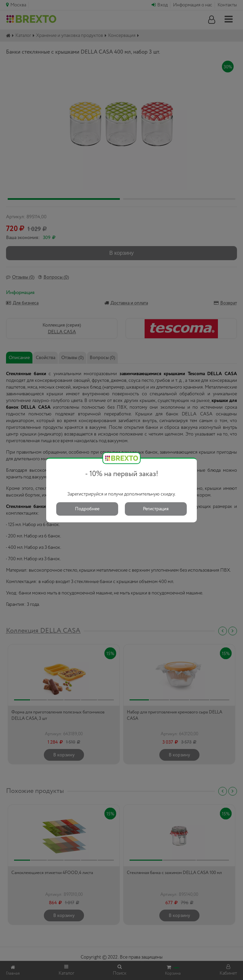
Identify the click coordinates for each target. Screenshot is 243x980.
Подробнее (87, 509)
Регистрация (156, 509)
